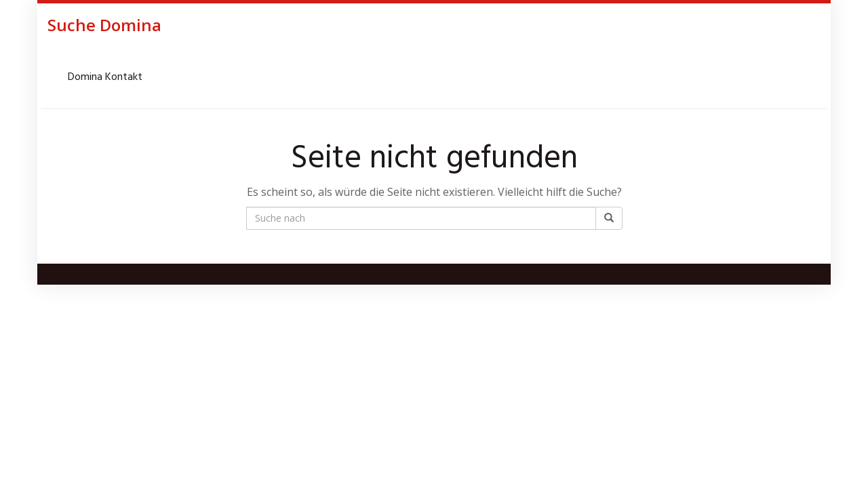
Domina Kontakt (105, 77)
